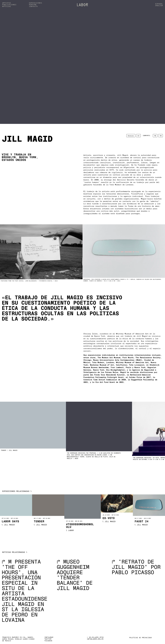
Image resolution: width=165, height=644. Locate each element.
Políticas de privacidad (140, 638)
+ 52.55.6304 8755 (95, 637)
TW (161, 136)
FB (155, 136)
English (159, 6)
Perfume (33, 5)
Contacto (33, 7)
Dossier (131, 136)
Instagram (49, 637)
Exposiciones (35, 3)
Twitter (48, 639)
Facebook (48, 641)
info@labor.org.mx (95, 639)
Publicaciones (9, 5)
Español (159, 4)
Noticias (7, 7)
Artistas (7, 3)
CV (138, 136)
